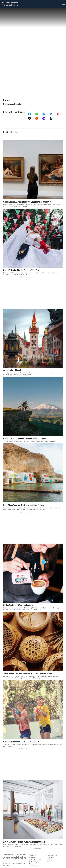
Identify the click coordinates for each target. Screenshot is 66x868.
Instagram (50, 860)
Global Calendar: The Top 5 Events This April (21, 742)
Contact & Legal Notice (36, 860)
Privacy (31, 864)
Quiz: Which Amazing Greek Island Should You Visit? (24, 505)
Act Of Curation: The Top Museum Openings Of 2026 (24, 842)
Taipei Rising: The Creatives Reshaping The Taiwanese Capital (29, 673)
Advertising (32, 858)
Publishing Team (34, 866)
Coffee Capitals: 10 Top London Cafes (19, 605)
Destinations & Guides (12, 104)
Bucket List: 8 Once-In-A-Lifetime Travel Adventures (25, 438)
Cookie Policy (33, 862)
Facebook (50, 858)
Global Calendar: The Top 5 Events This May (21, 270)
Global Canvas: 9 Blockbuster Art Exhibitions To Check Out (27, 202)
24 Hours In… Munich (12, 370)
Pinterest (49, 862)
